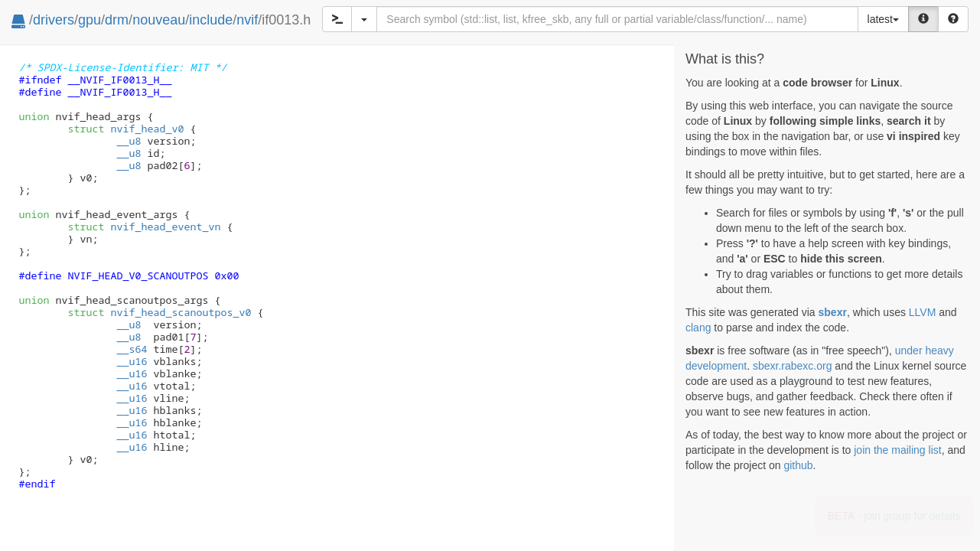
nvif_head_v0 (125, 129)
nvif (247, 20)
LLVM (923, 312)
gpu (90, 20)
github (798, 465)
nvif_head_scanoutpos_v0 (159, 312)
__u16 (132, 361)
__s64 (132, 349)
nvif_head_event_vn (144, 227)
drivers (54, 20)
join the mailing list (897, 450)
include (211, 20)
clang (698, 328)
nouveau (159, 20)
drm (117, 20)
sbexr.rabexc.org (793, 366)
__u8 (129, 141)
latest (883, 19)
